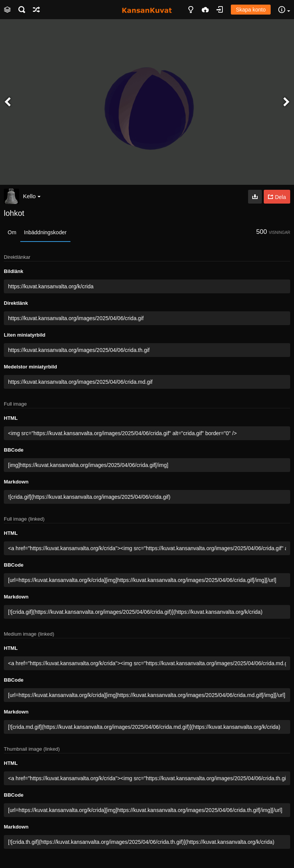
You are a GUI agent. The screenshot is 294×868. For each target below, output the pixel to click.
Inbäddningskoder (45, 232)
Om (12, 232)
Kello (32, 196)
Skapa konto (251, 10)
